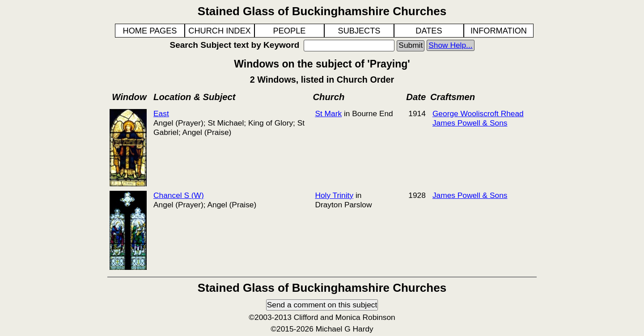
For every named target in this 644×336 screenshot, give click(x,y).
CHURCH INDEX (219, 31)
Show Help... (450, 45)
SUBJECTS (359, 31)
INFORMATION (499, 31)
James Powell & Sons (470, 123)
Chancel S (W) (179, 195)
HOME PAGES (150, 31)
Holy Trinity (334, 195)
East (161, 113)
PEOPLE (290, 31)
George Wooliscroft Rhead (478, 113)
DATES (429, 31)
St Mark (328, 113)
